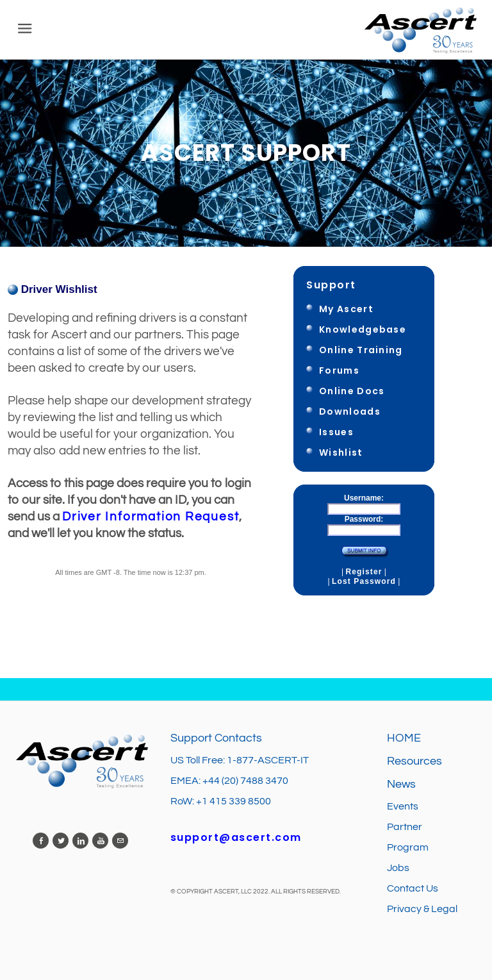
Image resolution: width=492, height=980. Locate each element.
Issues (336, 432)
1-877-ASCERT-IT (268, 760)
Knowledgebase (363, 329)
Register (364, 572)
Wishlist (341, 453)
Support (331, 285)
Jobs (399, 868)
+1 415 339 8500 (234, 801)
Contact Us (413, 888)
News (401, 784)
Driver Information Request (151, 517)
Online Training (361, 350)
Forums (339, 370)
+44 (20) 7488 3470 (245, 781)
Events (403, 806)
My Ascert (346, 309)
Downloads (350, 411)
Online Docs (352, 391)
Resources (414, 761)
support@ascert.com (236, 837)
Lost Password (364, 581)
